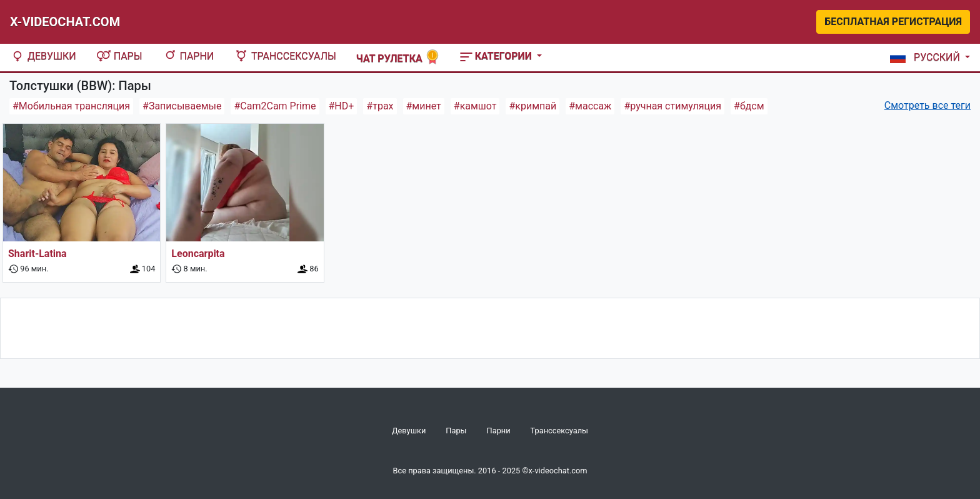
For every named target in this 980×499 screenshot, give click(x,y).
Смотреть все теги (927, 105)
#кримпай (532, 106)
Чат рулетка (398, 57)
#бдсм (749, 106)
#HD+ (342, 106)
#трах (380, 106)
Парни (188, 56)
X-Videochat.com (65, 22)
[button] (927, 58)
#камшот (475, 106)
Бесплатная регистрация (893, 22)
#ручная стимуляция (672, 106)
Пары (119, 56)
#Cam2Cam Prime (275, 106)
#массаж (590, 106)
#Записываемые (182, 106)
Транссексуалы (285, 56)
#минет (424, 106)
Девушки (43, 56)
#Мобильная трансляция (71, 106)
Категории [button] (497, 56)
